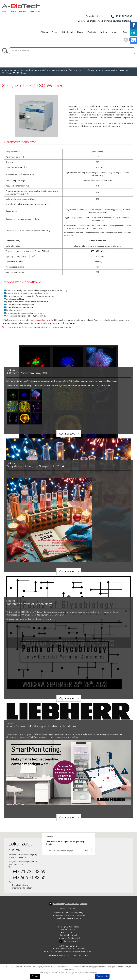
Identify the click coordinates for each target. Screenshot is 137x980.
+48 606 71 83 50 (29, 878)
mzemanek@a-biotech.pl (23, 888)
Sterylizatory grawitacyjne (14, 327)
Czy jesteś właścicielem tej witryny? (59, 851)
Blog (125, 32)
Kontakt (115, 32)
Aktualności (67, 32)
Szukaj (6, 51)
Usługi (80, 32)
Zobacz (35, 976)
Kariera (103, 32)
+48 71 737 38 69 (123, 16)
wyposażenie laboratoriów (42, 320)
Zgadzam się (102, 976)
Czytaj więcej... (68, 434)
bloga (48, 737)
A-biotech (18, 70)
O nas (55, 32)
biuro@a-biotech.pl (122, 21)
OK (87, 850)
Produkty (92, 32)
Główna (44, 32)
